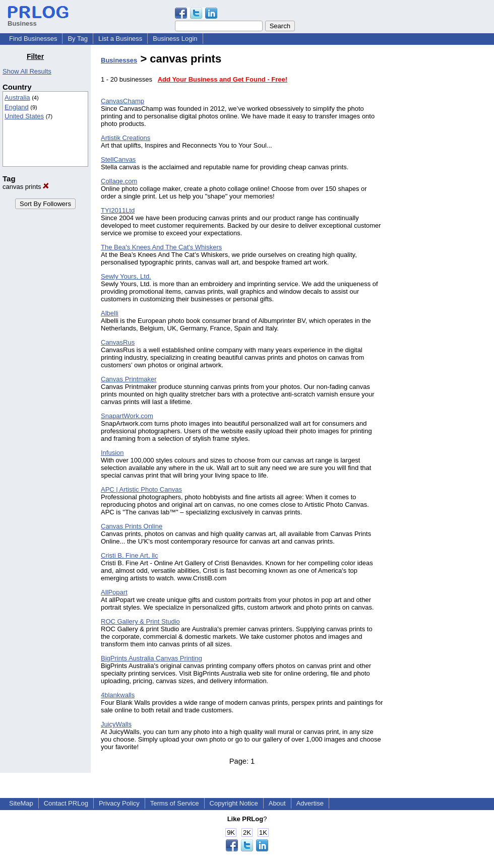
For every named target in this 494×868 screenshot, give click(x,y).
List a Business (120, 39)
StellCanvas (118, 159)
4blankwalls (118, 695)
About (277, 803)
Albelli (110, 313)
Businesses (119, 60)
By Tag (78, 39)
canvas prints (26, 187)
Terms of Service (175, 803)
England (17, 107)
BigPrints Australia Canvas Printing (151, 658)
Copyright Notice (234, 803)
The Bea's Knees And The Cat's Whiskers (161, 247)
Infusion (112, 453)
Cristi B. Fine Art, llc (129, 555)
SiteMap (21, 803)
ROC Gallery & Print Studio (140, 621)
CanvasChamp (122, 101)
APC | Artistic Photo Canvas (141, 489)
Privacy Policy (119, 803)
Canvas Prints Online (132, 526)
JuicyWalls (116, 724)
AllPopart (114, 592)
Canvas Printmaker (129, 379)
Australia (17, 97)
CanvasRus (118, 342)
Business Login (175, 39)
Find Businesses (33, 39)
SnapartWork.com (127, 416)
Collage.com (119, 181)
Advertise (310, 803)
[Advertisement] (443, 204)
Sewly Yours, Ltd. (126, 276)
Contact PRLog (66, 803)
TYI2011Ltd (118, 210)
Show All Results (27, 71)
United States (24, 116)
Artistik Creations (126, 138)
